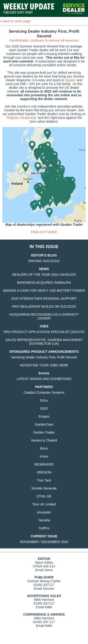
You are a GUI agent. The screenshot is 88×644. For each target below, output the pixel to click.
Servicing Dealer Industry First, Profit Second (44, 357)
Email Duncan (44, 589)
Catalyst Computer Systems (44, 392)
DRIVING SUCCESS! (44, 261)
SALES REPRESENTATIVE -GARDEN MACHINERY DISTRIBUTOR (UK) (44, 342)
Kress (44, 456)
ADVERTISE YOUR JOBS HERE (44, 365)
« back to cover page (15, 21)
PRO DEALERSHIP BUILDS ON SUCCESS (44, 306)
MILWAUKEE (44, 464)
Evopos (44, 416)
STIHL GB (44, 496)
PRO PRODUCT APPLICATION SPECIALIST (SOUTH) (44, 332)
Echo (44, 400)
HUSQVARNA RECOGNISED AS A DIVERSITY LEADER (44, 316)
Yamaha (44, 520)
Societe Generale (44, 488)
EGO (44, 408)
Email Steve (44, 570)
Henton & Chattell (44, 440)
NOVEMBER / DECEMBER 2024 (44, 542)
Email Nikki (44, 607)
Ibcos (44, 448)
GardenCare (44, 424)
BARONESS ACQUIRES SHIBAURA (44, 283)
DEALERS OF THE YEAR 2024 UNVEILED (44, 275)
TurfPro (44, 528)
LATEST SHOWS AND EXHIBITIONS (44, 379)
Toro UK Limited (44, 504)
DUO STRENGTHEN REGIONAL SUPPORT (44, 299)
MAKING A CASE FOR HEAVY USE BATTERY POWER (44, 291)
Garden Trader (44, 432)
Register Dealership (21, 118)
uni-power (44, 512)
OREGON (44, 472)
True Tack (44, 480)
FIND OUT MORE (44, 232)
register (71, 80)
